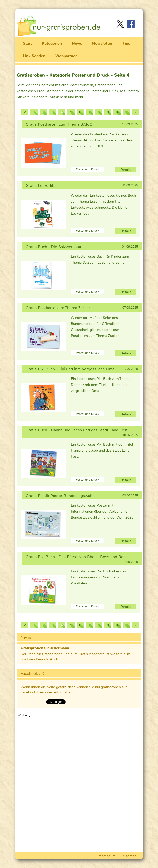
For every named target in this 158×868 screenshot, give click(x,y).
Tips (126, 43)
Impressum (107, 856)
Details (126, 170)
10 (117, 112)
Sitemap (130, 856)
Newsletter (102, 43)
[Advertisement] (81, 12)
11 (126, 112)
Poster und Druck (87, 169)
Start (27, 43)
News (77, 43)
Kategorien (52, 43)
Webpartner (66, 56)
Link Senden (34, 56)
